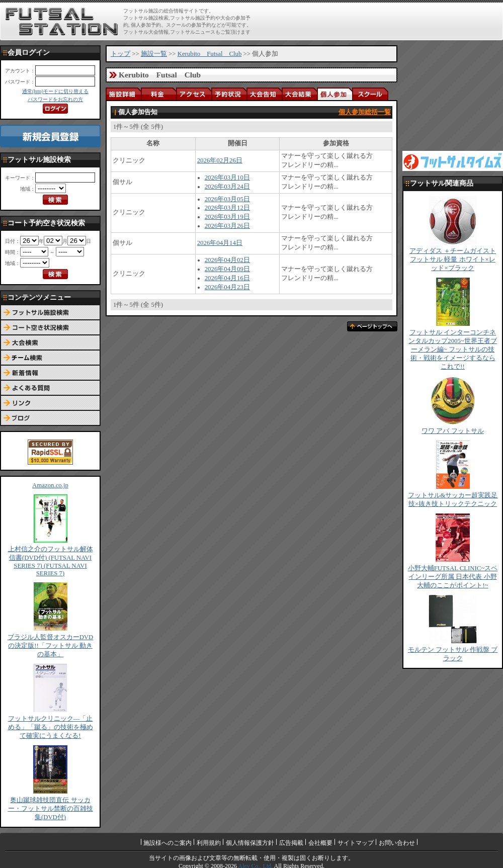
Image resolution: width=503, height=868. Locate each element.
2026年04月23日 (227, 287)
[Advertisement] (453, 96)
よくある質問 (50, 388)
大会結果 (299, 94)
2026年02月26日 (220, 160)
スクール (370, 94)
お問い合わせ (397, 843)
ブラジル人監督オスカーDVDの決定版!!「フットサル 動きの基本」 (51, 646)
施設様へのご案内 (167, 843)
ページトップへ (372, 326)
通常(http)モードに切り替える (55, 91)
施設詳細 (123, 94)
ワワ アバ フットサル (452, 431)
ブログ (50, 418)
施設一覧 (154, 54)
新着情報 (50, 373)
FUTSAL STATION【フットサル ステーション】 (62, 22)
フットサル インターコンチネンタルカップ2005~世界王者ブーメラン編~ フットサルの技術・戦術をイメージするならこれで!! (453, 350)
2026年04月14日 (220, 243)
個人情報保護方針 (250, 843)
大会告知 (264, 94)
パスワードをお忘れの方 (55, 99)
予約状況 (229, 94)
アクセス (194, 94)
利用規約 (209, 843)
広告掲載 (291, 843)
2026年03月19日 (227, 217)
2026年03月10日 (227, 178)
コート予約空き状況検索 (50, 328)
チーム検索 (50, 358)
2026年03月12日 (227, 208)
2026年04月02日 (227, 260)
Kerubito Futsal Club (210, 54)
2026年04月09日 (227, 269)
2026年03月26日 (227, 226)
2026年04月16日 (227, 278)
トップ (120, 54)
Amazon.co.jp (50, 485)
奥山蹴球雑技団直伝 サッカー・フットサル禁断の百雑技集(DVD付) (51, 809)
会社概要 (320, 843)
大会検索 (50, 343)
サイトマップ (356, 843)
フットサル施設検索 (50, 313)
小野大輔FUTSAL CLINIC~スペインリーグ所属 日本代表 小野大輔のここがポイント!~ (453, 577)
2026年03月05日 (227, 199)
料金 (158, 94)
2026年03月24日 (227, 187)
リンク (50, 403)
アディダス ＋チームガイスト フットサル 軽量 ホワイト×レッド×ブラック (453, 259)
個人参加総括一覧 (365, 112)
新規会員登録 (50, 136)
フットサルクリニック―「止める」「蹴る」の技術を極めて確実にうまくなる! (51, 727)
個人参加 (334, 94)
